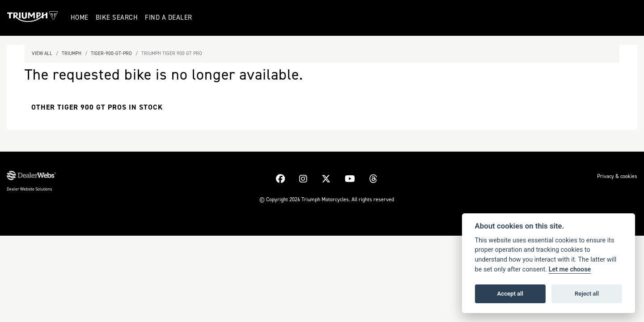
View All (42, 53)
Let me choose (570, 269)
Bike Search (118, 17)
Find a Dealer (170, 17)
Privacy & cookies (617, 176)
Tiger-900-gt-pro (111, 53)
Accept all (510, 294)
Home (81, 17)
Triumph (72, 53)
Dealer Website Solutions (29, 189)
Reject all (587, 294)
